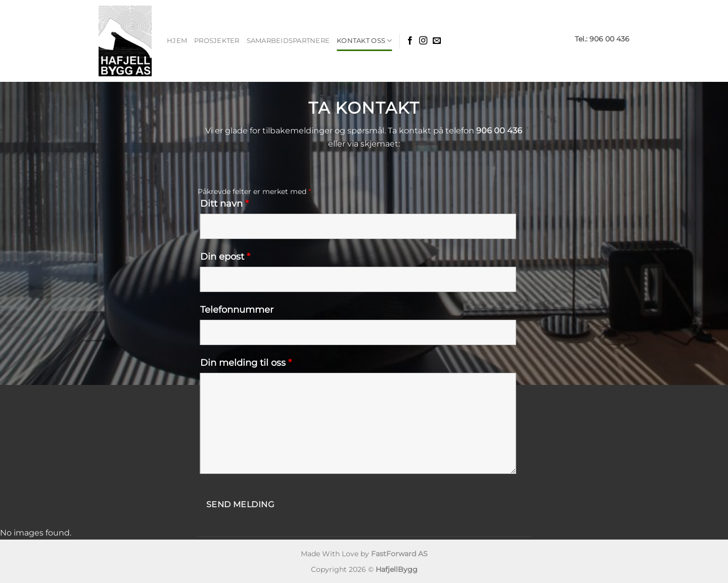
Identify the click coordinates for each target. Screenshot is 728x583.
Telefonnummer (237, 310)
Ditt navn (224, 204)
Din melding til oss (246, 363)
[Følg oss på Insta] (423, 41)
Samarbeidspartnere (288, 41)
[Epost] (437, 41)
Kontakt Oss (364, 41)
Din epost (225, 257)
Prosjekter (217, 41)
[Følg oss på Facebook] (410, 41)
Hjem (177, 41)
